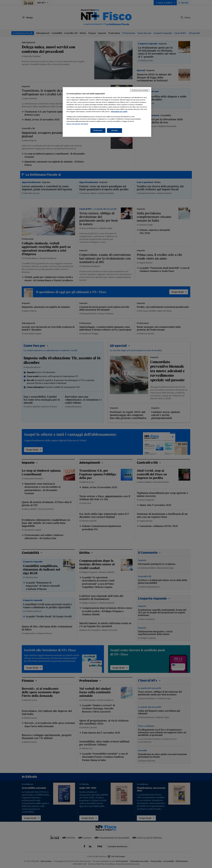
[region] (107, 112)
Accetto (114, 130)
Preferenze (98, 130)
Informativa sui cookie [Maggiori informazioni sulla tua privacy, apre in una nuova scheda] (119, 111)
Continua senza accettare (140, 90)
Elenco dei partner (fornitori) (77, 124)
